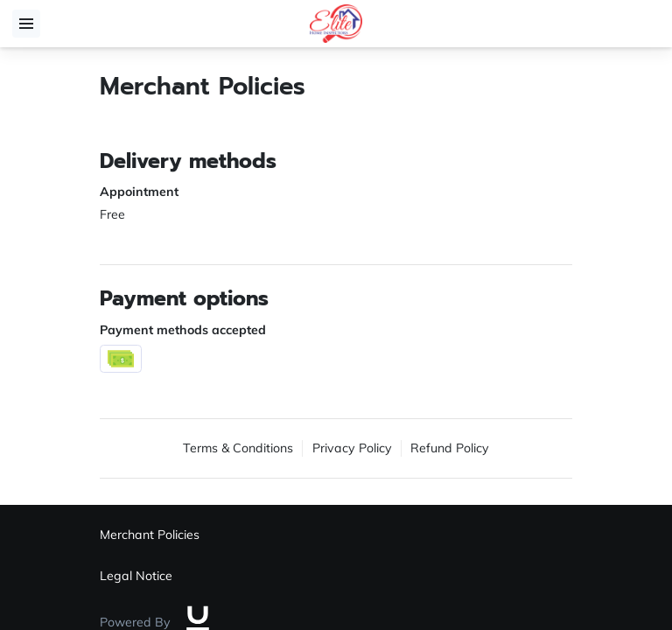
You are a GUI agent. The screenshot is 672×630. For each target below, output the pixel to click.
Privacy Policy (352, 448)
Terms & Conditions (238, 448)
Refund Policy (450, 448)
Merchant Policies (150, 535)
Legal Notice (136, 576)
